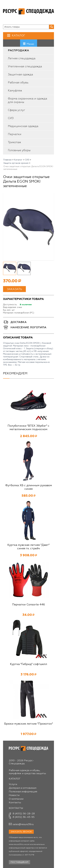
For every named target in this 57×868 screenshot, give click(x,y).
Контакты (15, 803)
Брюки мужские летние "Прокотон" (29, 724)
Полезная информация (23, 792)
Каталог (18, 36)
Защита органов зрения (16, 163)
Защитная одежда (20, 75)
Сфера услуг (16, 110)
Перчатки (15, 134)
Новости (14, 795)
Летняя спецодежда (22, 59)
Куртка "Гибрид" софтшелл (29, 664)
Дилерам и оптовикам (23, 788)
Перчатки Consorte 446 (28, 605)
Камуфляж (15, 91)
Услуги (13, 784)
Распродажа (18, 50)
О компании (16, 799)
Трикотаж (14, 142)
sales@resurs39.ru (23, 824)
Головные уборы (19, 150)
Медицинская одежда (23, 126)
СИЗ (11, 118)
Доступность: (10, 305)
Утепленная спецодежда (25, 67)
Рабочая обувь (18, 83)
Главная (7, 160)
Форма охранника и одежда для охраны (28, 100)
